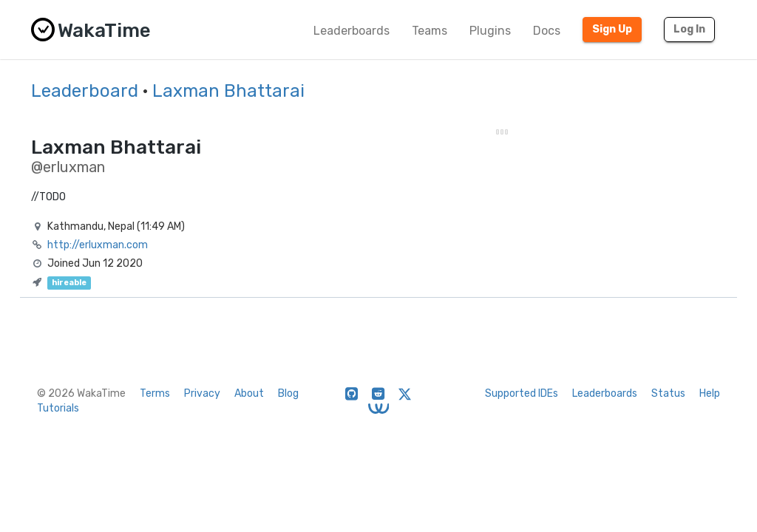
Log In (689, 29)
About (249, 393)
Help (710, 393)
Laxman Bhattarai (228, 91)
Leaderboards (352, 31)
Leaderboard (85, 91)
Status (668, 393)
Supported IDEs (522, 393)
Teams (430, 31)
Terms (155, 393)
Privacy (202, 393)
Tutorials (58, 408)
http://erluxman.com (98, 245)
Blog (288, 393)
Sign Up (612, 29)
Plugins (490, 31)
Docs (547, 31)
